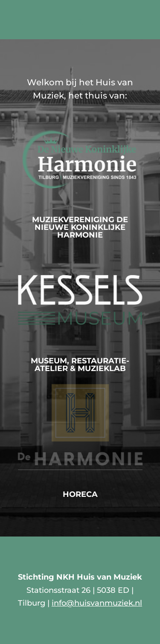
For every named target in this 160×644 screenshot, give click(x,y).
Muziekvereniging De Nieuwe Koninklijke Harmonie (80, 227)
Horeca (80, 494)
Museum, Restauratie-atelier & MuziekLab (80, 365)
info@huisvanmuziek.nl (97, 603)
